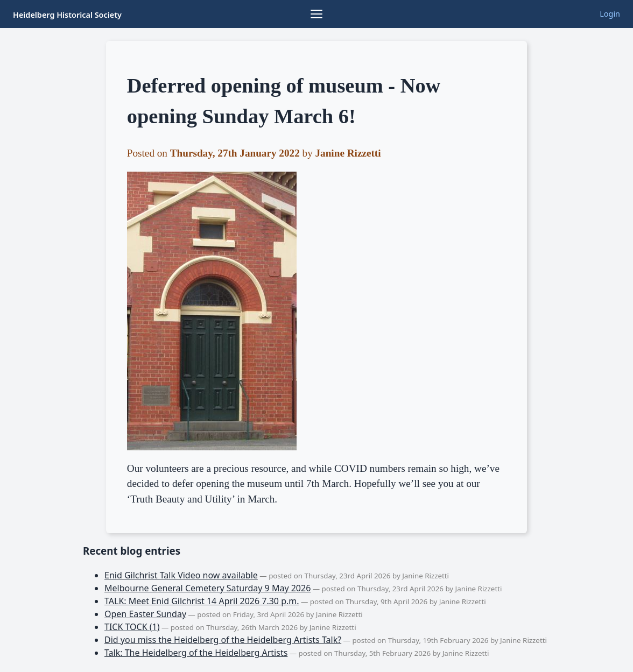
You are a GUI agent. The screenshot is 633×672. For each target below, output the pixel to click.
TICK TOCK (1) (132, 627)
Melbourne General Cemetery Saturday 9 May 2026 (208, 588)
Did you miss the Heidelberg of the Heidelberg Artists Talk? (223, 640)
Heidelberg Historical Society (67, 15)
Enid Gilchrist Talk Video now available (181, 575)
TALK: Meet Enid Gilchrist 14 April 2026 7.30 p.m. (202, 601)
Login (610, 14)
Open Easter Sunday (145, 614)
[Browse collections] (316, 14)
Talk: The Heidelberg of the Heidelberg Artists (196, 653)
